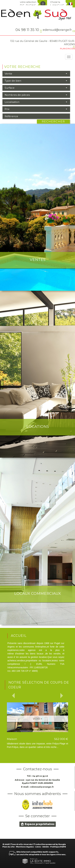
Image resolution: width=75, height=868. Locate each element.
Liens (38, 847)
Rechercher (53, 121)
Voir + (37, 719)
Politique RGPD (58, 847)
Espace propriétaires (38, 824)
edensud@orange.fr (57, 30)
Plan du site (9, 847)
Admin (46, 847)
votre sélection (28, 4)
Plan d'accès (68, 49)
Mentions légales (25, 847)
